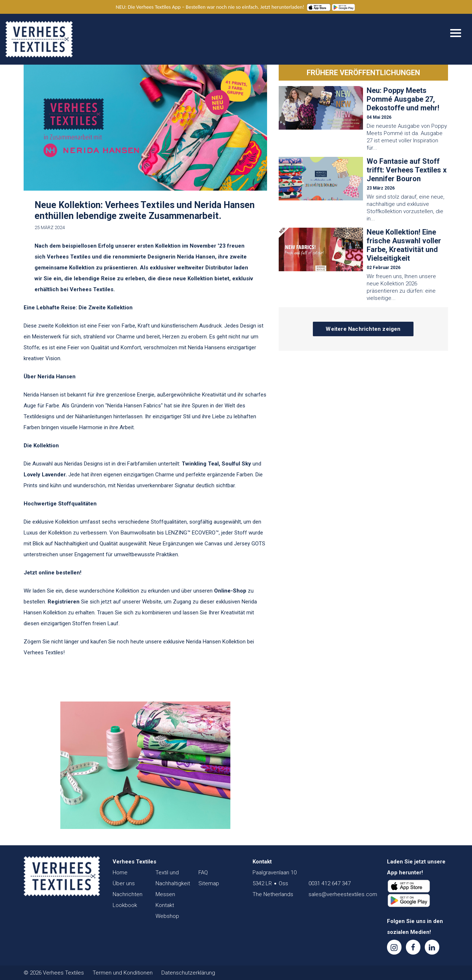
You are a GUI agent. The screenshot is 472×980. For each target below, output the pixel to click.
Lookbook (125, 905)
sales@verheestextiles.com (343, 894)
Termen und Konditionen (123, 973)
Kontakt (165, 905)
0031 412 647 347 (330, 883)
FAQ (203, 873)
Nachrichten (128, 894)
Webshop (167, 916)
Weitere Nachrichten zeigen (363, 329)
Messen (165, 894)
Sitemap (209, 883)
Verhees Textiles (39, 39)
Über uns (124, 883)
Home (120, 873)
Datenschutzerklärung (188, 973)
